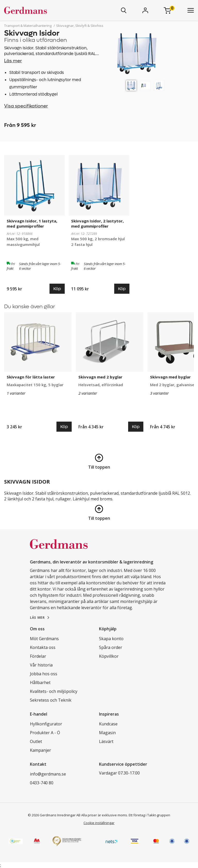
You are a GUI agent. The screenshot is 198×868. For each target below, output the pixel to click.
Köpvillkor (109, 656)
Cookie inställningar (99, 823)
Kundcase (108, 724)
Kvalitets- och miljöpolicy (54, 691)
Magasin (107, 733)
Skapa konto (111, 639)
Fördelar (38, 656)
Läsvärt (106, 741)
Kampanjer (40, 750)
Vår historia (41, 665)
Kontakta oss (43, 647)
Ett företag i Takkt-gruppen (149, 815)
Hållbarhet (40, 683)
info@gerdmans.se (48, 774)
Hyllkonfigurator (46, 724)
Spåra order (111, 647)
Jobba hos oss (44, 674)
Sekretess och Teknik (51, 700)
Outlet (36, 741)
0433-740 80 (42, 783)
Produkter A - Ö (45, 733)
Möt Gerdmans (44, 639)
